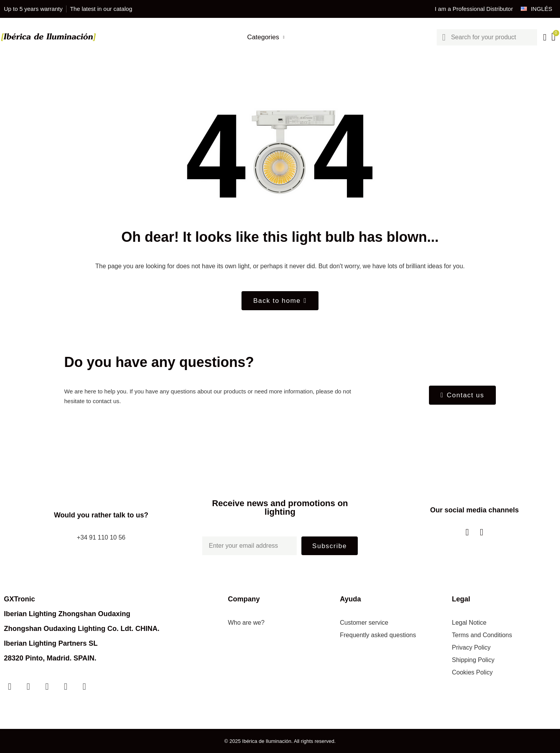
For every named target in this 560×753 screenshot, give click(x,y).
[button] (280, 301)
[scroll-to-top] (546, 739)
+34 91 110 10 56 (101, 537)
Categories (266, 37)
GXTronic (19, 599)
